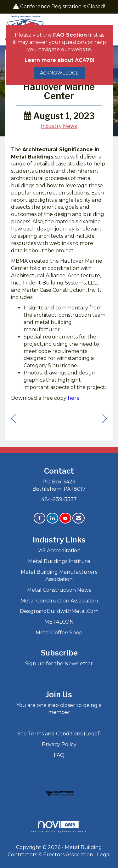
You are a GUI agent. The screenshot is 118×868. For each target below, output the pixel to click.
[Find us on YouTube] (65, 518)
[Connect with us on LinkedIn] (52, 518)
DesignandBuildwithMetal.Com (59, 611)
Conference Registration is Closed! (63, 6)
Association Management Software (59, 827)
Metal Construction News (59, 590)
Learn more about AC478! (59, 60)
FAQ (59, 755)
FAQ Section (70, 35)
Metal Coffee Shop (59, 633)
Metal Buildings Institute (59, 561)
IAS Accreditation (59, 551)
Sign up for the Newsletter (59, 664)
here (74, 398)
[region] (105, 419)
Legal (104, 855)
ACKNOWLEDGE (59, 73)
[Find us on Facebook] (39, 518)
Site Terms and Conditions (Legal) (59, 734)
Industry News (59, 126)
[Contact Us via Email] (79, 518)
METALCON (59, 622)
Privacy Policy (59, 744)
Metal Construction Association (59, 601)
